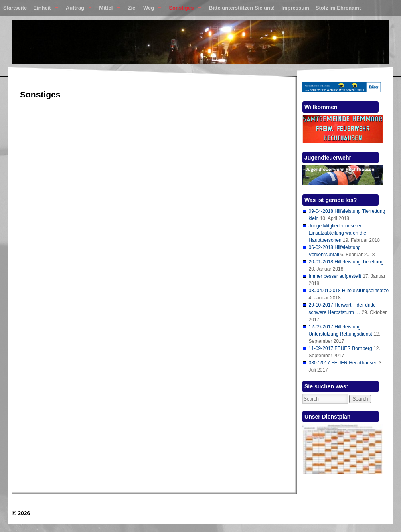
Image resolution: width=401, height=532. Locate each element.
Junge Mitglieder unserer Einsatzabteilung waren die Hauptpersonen (337, 233)
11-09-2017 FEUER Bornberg (340, 348)
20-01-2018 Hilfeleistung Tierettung (346, 262)
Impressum (295, 8)
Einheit (44, 10)
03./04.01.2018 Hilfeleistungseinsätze (349, 291)
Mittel (108, 10)
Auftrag (77, 10)
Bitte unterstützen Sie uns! (242, 8)
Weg (151, 10)
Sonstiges (183, 10)
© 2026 (21, 513)
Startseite (15, 8)
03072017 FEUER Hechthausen (343, 363)
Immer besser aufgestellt (335, 276)
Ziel (132, 8)
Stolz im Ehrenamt (338, 8)
